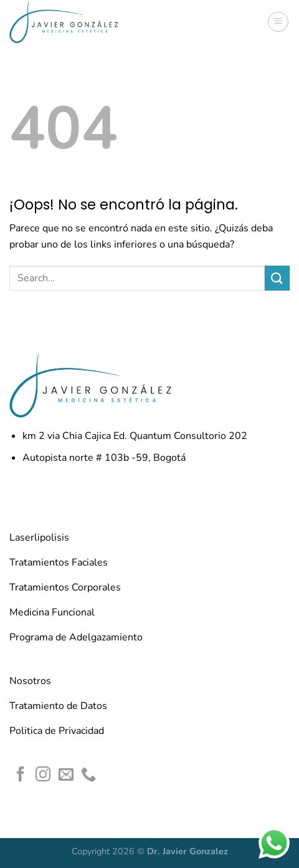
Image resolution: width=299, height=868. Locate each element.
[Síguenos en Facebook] (21, 775)
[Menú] (278, 22)
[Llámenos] (88, 775)
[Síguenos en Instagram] (43, 775)
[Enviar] (277, 278)
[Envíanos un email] (66, 775)
